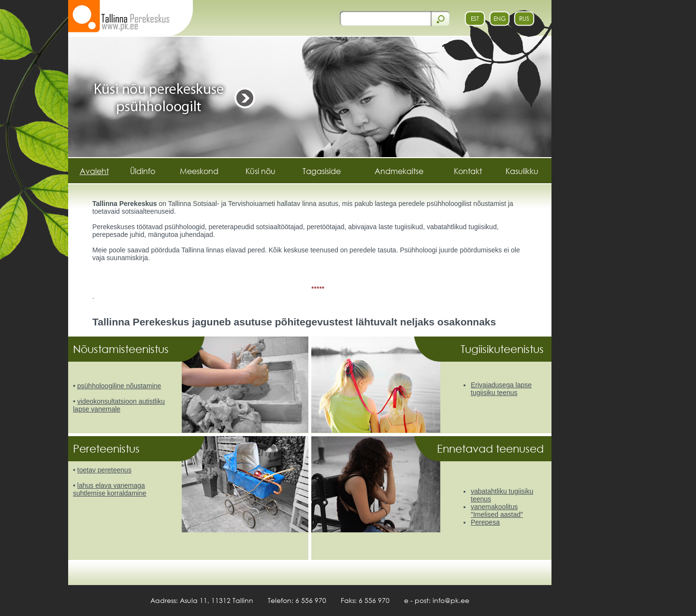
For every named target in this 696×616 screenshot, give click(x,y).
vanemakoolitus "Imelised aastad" (497, 511)
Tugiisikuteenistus (504, 349)
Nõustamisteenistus (122, 349)
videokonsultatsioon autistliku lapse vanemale (119, 405)
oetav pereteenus (105, 470)
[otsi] (384, 18)
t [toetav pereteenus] (78, 470)
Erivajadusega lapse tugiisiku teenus (501, 389)
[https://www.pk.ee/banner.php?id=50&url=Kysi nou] (310, 96)
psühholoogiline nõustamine (119, 386)
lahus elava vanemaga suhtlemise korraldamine (110, 489)
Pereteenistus (108, 448)
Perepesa (485, 522)
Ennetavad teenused (492, 448)
